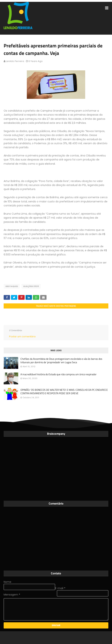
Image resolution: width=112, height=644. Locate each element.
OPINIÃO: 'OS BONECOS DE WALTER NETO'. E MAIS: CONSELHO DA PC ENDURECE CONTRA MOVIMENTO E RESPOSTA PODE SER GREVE (64, 392)
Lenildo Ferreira (15, 61)
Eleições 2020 (31, 286)
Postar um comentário (22, 336)
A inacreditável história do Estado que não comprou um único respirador (58, 374)
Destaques (12, 286)
